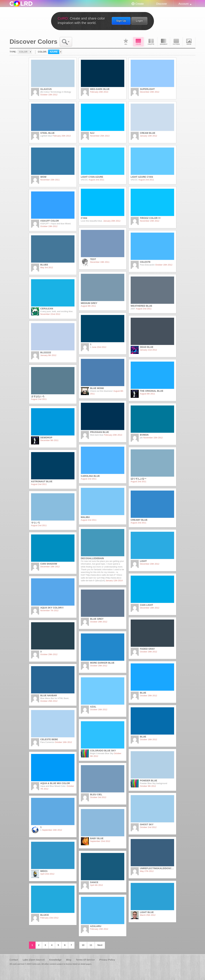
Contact (14, 960)
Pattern (176, 42)
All (126, 42)
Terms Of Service (85, 960)
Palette (151, 42)
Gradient (164, 42)
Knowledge (55, 960)
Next (100, 945)
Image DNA (189, 42)
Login (139, 21)
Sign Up (121, 21)
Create (140, 4)
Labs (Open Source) (34, 960)
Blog (69, 960)
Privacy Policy (107, 960)
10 (83, 945)
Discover (162, 4)
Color (138, 42)
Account (184, 4)
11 (91, 945)
